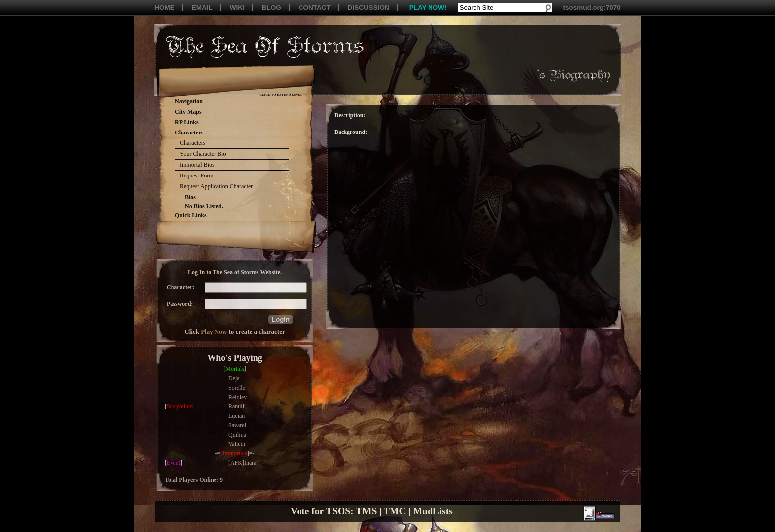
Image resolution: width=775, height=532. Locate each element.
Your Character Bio (203, 154)
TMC (395, 511)
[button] (281, 320)
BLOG (272, 8)
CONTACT (315, 8)
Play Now (214, 332)
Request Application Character (216, 186)
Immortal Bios (197, 165)
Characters (193, 143)
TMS (366, 511)
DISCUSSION (369, 8)
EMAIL (202, 8)
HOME (164, 8)
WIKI (237, 8)
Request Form (197, 176)
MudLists (433, 511)
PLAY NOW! (428, 8)
